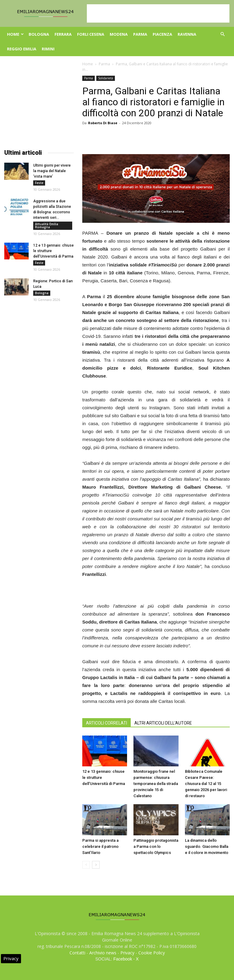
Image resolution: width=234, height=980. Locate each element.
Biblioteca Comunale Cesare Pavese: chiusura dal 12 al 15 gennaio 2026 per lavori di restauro (206, 784)
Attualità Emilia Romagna (47, 226)
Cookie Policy (152, 953)
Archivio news (103, 953)
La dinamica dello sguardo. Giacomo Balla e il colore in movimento (207, 846)
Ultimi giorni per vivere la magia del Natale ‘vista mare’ (52, 171)
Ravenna (187, 34)
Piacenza (162, 34)
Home (15, 34)
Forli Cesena (91, 34)
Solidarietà (106, 78)
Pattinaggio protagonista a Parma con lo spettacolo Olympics (156, 846)
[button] (222, 34)
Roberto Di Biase (103, 123)
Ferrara (63, 34)
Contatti (77, 953)
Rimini (48, 49)
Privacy (127, 953)
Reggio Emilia (22, 49)
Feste (39, 183)
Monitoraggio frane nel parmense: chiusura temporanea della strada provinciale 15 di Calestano (156, 784)
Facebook (123, 959)
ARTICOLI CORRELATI (106, 723)
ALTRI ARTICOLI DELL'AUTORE (163, 723)
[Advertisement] (158, 13)
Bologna (39, 34)
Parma (140, 34)
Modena (119, 34)
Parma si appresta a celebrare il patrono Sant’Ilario (100, 846)
